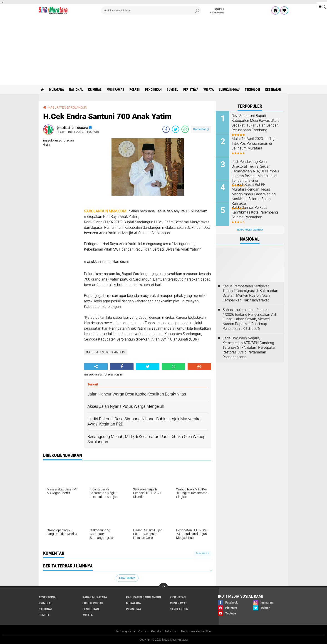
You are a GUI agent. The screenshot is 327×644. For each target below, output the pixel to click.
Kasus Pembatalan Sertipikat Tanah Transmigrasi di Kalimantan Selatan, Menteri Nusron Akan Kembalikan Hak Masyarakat (250, 293)
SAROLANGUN (179, 609)
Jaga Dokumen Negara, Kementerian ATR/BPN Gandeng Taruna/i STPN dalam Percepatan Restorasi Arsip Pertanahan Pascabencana (249, 348)
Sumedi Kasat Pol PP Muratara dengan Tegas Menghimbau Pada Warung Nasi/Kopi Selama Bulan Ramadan (254, 194)
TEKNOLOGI (252, 90)
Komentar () (201, 129)
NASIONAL (76, 90)
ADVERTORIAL (48, 597)
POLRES (135, 90)
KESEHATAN (273, 90)
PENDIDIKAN (153, 90)
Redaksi (157, 631)
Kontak (143, 631)
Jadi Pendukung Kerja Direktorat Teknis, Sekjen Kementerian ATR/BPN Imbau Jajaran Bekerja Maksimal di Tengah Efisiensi (255, 171)
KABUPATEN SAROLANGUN (68, 107)
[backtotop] (163, 587)
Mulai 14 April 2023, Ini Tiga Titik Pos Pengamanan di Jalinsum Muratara (254, 143)
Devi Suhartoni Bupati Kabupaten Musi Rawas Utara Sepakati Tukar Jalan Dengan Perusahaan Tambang (256, 123)
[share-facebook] (166, 129)
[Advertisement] (163, 51)
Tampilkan (202, 553)
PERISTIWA (191, 90)
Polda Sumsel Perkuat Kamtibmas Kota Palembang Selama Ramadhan (255, 212)
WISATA (209, 90)
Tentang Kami (125, 631)
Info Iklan (172, 631)
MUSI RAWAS (115, 90)
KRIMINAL (95, 90)
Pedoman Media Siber (197, 631)
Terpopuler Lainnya (250, 230)
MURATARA (56, 90)
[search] (151, 10)
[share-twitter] (176, 129)
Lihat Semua (127, 578)
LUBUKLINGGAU (229, 90)
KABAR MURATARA (95, 597)
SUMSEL (172, 90)
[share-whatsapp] (185, 129)
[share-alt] (96, 367)
